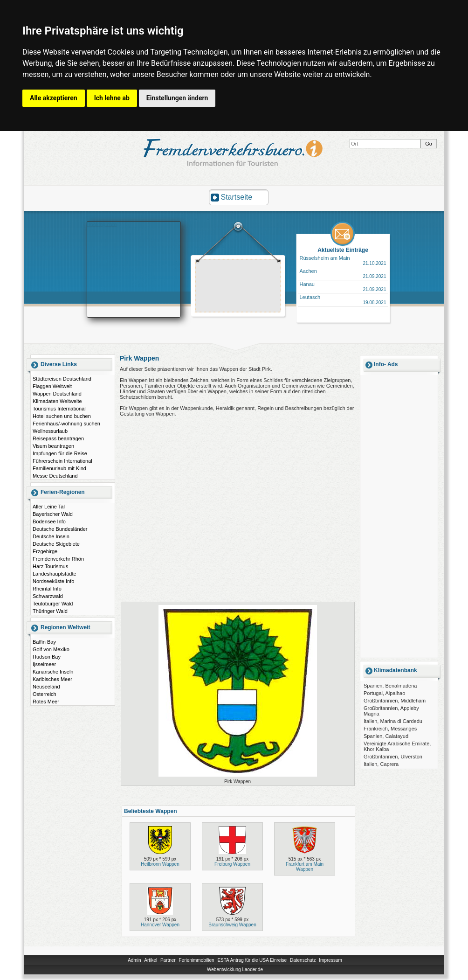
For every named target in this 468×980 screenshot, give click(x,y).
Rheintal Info (47, 589)
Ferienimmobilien (196, 960)
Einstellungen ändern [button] (177, 98)
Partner (168, 960)
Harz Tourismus (50, 566)
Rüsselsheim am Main (325, 258)
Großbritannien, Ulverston (393, 757)
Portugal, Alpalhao (384, 693)
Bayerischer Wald (53, 514)
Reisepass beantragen (58, 438)
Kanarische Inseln (53, 672)
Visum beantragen (53, 446)
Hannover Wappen (160, 925)
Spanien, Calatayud (386, 736)
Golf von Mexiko (51, 649)
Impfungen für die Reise (60, 453)
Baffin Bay (44, 642)
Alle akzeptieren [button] (54, 98)
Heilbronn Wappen (160, 864)
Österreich (45, 694)
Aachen (308, 271)
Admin (134, 960)
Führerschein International (62, 461)
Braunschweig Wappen (232, 925)
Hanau (307, 284)
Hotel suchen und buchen (62, 416)
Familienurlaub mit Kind (59, 468)
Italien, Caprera (381, 764)
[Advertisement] (238, 287)
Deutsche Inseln (51, 536)
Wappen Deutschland (57, 394)
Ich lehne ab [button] (112, 98)
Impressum (330, 960)
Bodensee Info (49, 521)
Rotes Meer (46, 702)
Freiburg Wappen (232, 864)
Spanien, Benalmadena (390, 686)
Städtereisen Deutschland (62, 379)
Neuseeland (46, 687)
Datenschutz (303, 960)
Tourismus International (59, 409)
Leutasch (310, 297)
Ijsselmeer (44, 664)
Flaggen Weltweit (52, 386)
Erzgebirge (45, 551)
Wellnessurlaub (50, 431)
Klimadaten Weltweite (57, 401)
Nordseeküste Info (53, 581)
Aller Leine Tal (49, 507)
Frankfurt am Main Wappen (305, 867)
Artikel (151, 960)
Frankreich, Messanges (390, 729)
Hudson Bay (47, 657)
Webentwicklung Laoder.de (235, 970)
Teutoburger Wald (53, 604)
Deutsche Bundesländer (60, 529)
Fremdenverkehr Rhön (58, 559)
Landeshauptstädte (55, 574)
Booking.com (102, 224)
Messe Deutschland (55, 476)
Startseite (237, 197)
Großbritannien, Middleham (395, 701)
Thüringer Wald (50, 611)
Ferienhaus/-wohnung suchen (66, 424)
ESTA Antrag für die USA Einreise (252, 960)
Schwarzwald (48, 596)
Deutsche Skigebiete (56, 544)
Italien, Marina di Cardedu (393, 721)
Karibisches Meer (52, 679)
